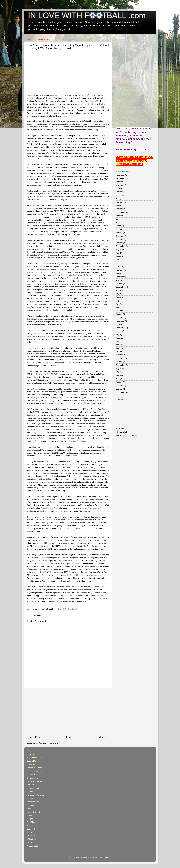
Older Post (103, 737)
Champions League (35, 768)
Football (30, 798)
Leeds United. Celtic (35, 812)
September (120, 178)
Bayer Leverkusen (35, 758)
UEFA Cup (31, 839)
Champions (32, 764)
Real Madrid (32, 822)
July (117, 253)
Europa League (33, 788)
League (30, 809)
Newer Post (34, 737)
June (118, 182)
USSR (29, 843)
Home (69, 737)
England (30, 785)
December (120, 236)
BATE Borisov (33, 754)
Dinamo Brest (33, 775)
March (118, 226)
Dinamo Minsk (33, 778)
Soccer (30, 832)
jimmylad (123, 432)
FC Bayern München (36, 795)
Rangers (30, 819)
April (118, 199)
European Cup (33, 792)
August (119, 195)
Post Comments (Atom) (48, 743)
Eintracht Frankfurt (35, 781)
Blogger (107, 857)
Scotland (31, 826)
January (119, 205)
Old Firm (30, 815)
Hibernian (31, 805)
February (120, 202)
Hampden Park (33, 802)
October (119, 188)
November (120, 175)
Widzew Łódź (32, 846)
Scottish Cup (32, 829)
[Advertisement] (68, 712)
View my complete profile (126, 436)
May (118, 219)
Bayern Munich (33, 761)
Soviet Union (32, 836)
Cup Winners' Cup (35, 771)
